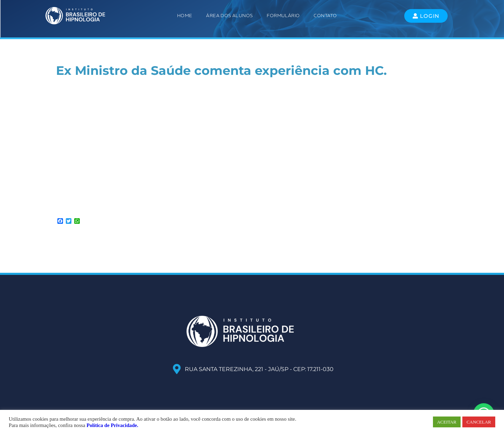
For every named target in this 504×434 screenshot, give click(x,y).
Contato (325, 16)
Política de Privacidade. (112, 425)
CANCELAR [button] (479, 422)
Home (185, 16)
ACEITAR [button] (447, 422)
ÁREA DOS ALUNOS (229, 16)
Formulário (283, 16)
